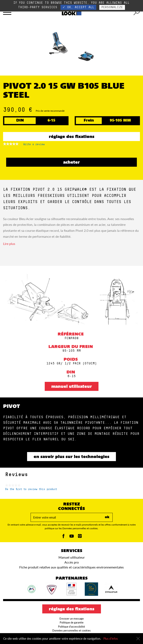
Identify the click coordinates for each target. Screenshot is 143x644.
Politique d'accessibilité (71, 627)
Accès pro (72, 562)
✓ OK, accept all (78, 7)
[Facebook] (63, 537)
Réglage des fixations (72, 137)
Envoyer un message (72, 619)
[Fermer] (138, 639)
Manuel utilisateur (72, 387)
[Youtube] (72, 537)
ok (107, 517)
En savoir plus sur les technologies (71, 457)
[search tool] (137, 12)
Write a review (34, 145)
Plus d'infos (111, 639)
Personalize (112, 7)
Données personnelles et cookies (71, 630)
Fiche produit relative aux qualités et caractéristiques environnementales (71, 567)
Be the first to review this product (31, 489)
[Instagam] (80, 537)
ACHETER (71, 163)
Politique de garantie (72, 622)
